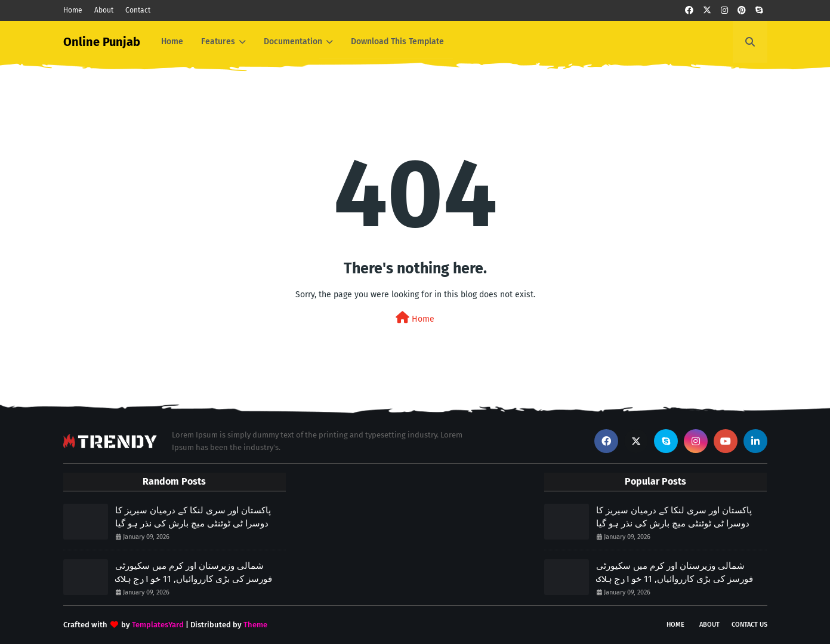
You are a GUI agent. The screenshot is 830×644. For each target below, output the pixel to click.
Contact (138, 10)
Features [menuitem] (218, 41)
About (104, 10)
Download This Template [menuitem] (397, 41)
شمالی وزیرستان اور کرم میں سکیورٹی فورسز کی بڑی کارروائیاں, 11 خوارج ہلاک (194, 573)
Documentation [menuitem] (293, 41)
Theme (255, 625)
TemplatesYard (158, 625)
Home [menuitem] (172, 41)
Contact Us (749, 625)
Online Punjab (102, 42)
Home (73, 10)
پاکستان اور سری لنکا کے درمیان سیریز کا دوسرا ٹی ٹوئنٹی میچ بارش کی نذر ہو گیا (193, 517)
